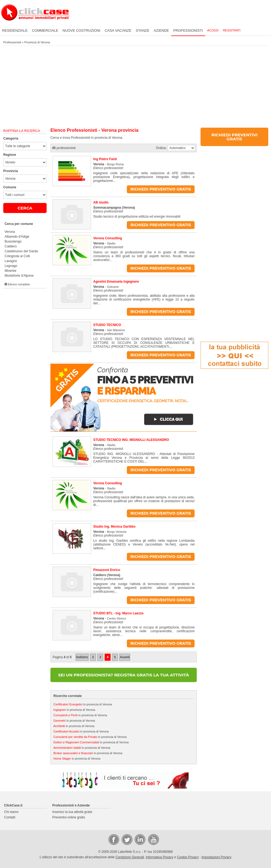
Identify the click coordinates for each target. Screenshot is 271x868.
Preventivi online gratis (69, 817)
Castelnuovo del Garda (21, 251)
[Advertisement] (135, 87)
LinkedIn (140, 839)
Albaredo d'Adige (17, 237)
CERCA (25, 208)
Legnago (11, 266)
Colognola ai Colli (17, 256)
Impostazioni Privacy (217, 857)
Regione (10, 155)
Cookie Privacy (188, 857)
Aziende (161, 30)
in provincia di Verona (83, 704)
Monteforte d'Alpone (19, 276)
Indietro (82, 657)
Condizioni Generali (130, 857)
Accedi (213, 30)
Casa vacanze (118, 30)
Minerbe (10, 271)
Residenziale (15, 30)
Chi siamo (11, 812)
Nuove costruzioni (81, 30)
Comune (10, 187)
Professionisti (188, 30)
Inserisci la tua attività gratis (72, 812)
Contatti (10, 817)
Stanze (143, 30)
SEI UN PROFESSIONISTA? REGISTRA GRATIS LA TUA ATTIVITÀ (124, 675)
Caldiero (11, 246)
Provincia (11, 171)
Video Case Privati (153, 839)
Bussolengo (13, 241)
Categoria (11, 138)
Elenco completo (17, 284)
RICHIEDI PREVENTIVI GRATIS (234, 137)
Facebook (114, 839)
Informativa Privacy (160, 857)
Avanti (125, 657)
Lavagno (11, 261)
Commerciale (45, 30)
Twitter (127, 839)
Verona (10, 232)
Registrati (232, 30)
